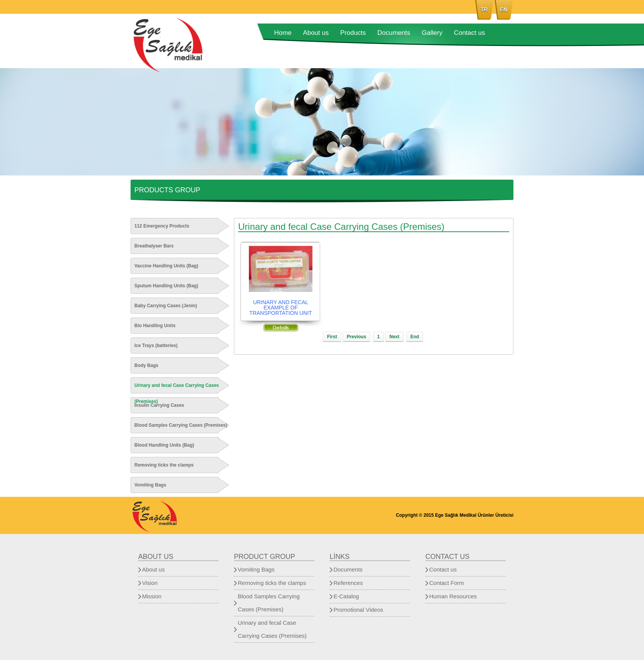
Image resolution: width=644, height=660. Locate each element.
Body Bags (146, 365)
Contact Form (447, 583)
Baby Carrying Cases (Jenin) (166, 306)
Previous (357, 337)
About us (316, 33)
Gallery (432, 33)
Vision (150, 583)
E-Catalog (346, 596)
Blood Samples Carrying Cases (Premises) (181, 425)
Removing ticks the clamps (164, 465)
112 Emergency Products (162, 226)
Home (283, 33)
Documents (394, 33)
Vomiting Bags (150, 485)
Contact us (469, 33)
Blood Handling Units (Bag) (164, 445)
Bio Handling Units (155, 326)
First (332, 337)
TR (484, 10)
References (348, 583)
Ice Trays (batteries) (156, 346)
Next (394, 337)
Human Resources (453, 596)
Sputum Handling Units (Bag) (166, 286)
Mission (152, 596)
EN (504, 10)
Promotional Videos (358, 610)
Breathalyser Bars (154, 246)
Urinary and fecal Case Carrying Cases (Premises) (177, 393)
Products (353, 33)
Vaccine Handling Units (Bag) (166, 266)
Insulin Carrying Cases (159, 405)
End (415, 337)
